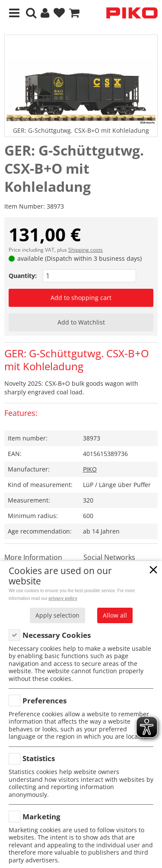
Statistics (39, 758)
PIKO (90, 469)
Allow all (115, 615)
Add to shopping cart (81, 298)
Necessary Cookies (57, 635)
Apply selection (57, 615)
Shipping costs (86, 250)
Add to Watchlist (81, 322)
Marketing (41, 816)
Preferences (44, 701)
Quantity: (23, 276)
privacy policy (63, 598)
